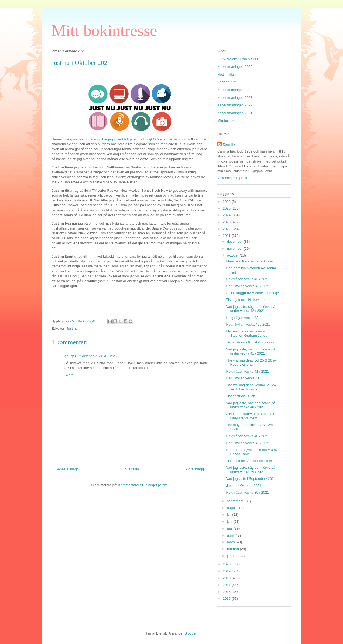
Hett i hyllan (227, 74)
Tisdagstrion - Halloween (245, 300)
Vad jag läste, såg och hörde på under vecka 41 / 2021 (251, 351)
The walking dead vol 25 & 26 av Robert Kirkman (251, 363)
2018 (227, 578)
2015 (227, 599)
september (236, 501)
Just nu (72, 328)
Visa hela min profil (232, 178)
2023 (227, 222)
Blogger (190, 633)
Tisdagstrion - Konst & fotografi (250, 342)
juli (230, 515)
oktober (233, 255)
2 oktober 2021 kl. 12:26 (98, 356)
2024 (227, 215)
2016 (227, 592)
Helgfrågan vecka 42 (242, 318)
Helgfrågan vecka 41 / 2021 (247, 371)
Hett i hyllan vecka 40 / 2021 (248, 443)
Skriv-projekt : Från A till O (238, 59)
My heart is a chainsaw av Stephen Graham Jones (246, 333)
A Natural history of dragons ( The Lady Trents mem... (252, 416)
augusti (233, 508)
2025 (227, 208)
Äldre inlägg (195, 469)
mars (231, 542)
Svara (69, 375)
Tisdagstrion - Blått (241, 396)
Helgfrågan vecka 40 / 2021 (247, 436)
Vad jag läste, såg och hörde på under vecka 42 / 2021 (251, 309)
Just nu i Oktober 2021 (244, 486)
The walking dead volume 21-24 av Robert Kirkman (251, 387)
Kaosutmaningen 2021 (235, 113)
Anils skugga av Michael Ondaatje (252, 293)
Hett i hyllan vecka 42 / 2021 (248, 324)
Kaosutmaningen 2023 (235, 98)
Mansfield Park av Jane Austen (250, 261)
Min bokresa (227, 121)
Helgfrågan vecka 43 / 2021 (247, 279)
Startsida (132, 469)
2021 (227, 236)
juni (230, 522)
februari (234, 549)
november (235, 249)
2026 (227, 202)
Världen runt (227, 82)
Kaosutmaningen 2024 (235, 90)
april (231, 535)
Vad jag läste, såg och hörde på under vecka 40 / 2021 (251, 405)
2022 (227, 229)
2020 (227, 564)
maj (230, 528)
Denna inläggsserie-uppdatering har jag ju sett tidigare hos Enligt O (104, 139)
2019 (227, 571)
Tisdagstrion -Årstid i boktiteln (249, 461)
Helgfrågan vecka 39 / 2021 (247, 492)
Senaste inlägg (67, 469)
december (235, 242)
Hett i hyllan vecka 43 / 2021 (248, 286)
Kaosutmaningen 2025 (235, 67)
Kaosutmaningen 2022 (235, 105)
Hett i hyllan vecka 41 (243, 378)
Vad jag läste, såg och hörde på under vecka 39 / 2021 (251, 470)
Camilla (229, 144)
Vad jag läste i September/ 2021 (251, 479)
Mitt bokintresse (104, 31)
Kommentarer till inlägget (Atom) (143, 485)
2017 (227, 585)
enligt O (71, 356)
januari (233, 556)
